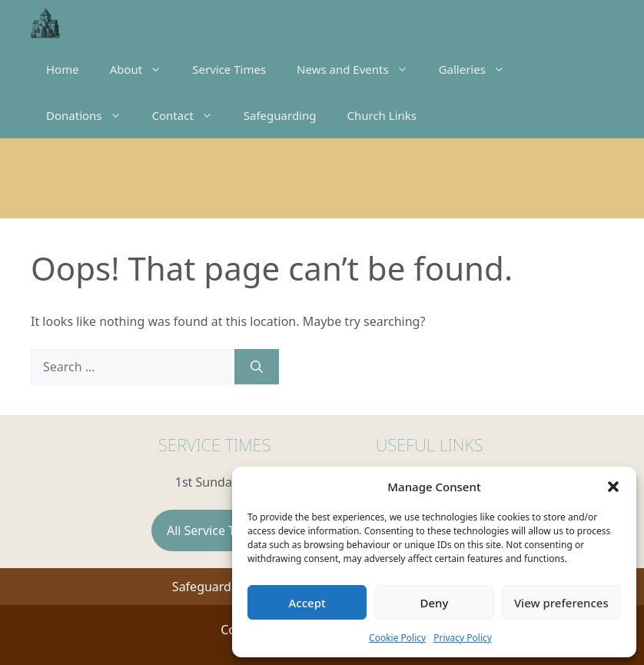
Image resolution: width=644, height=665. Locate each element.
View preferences (561, 603)
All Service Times (215, 530)
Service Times (229, 69)
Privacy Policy (463, 638)
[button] (613, 487)
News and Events (360, 69)
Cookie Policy (397, 638)
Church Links (381, 115)
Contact (190, 115)
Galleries (480, 69)
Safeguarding (280, 115)
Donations (91, 115)
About (144, 69)
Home (63, 69)
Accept (307, 603)
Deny (435, 603)
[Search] (257, 367)
